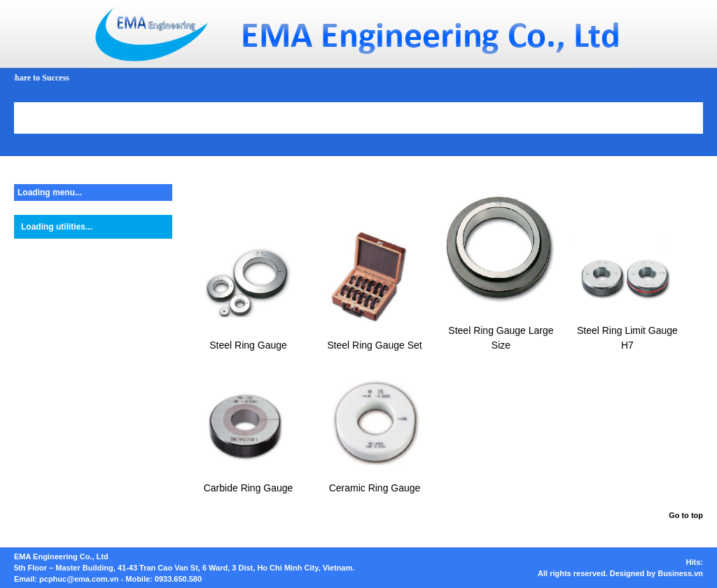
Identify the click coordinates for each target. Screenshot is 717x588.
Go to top (686, 515)
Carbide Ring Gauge (249, 488)
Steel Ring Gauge (248, 345)
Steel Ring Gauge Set (374, 345)
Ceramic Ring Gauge (375, 488)
